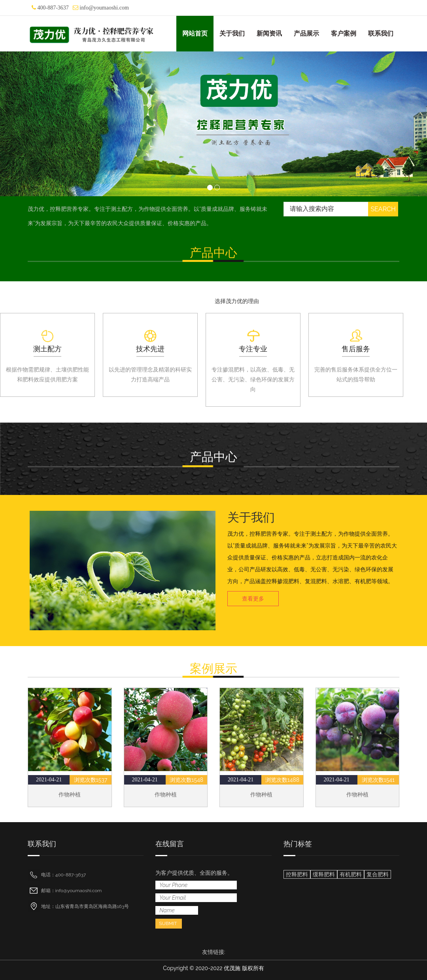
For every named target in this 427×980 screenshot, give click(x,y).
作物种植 (70, 794)
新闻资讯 (269, 33)
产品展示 (306, 33)
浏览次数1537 (91, 780)
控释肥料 (297, 874)
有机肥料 (351, 874)
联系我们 (381, 33)
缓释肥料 (324, 874)
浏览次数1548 (187, 780)
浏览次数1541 (378, 780)
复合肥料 (378, 874)
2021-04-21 (49, 780)
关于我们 (232, 33)
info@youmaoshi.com (104, 8)
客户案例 (344, 33)
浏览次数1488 (282, 780)
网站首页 (195, 33)
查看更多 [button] (253, 599)
